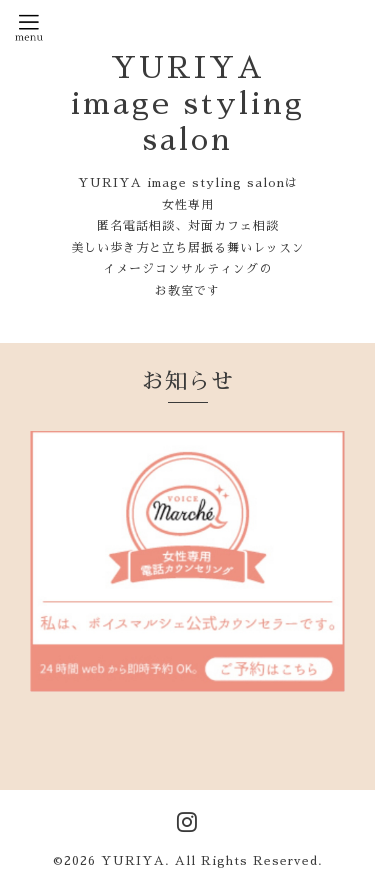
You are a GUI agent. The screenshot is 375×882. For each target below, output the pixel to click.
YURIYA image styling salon (188, 104)
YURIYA (133, 861)
